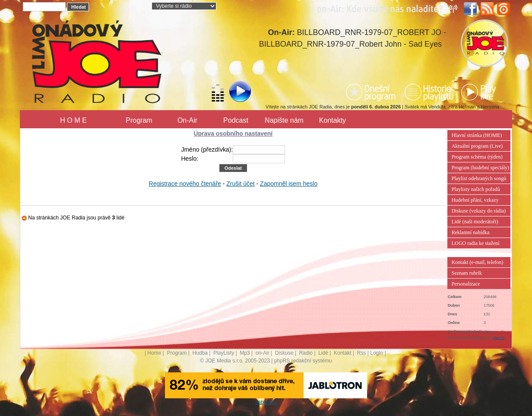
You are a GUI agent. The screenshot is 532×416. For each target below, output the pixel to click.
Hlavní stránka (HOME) (477, 135)
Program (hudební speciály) (480, 168)
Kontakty (332, 120)
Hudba (200, 353)
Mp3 (245, 353)
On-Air (187, 120)
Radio (306, 353)
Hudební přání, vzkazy (475, 200)
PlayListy (224, 353)
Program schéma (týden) (477, 157)
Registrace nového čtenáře (185, 184)
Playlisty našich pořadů (476, 189)
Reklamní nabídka (471, 232)
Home (154, 353)
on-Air (263, 353)
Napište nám (284, 120)
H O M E (73, 120)
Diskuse (284, 353)
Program (139, 120)
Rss (362, 353)
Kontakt (343, 353)
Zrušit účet (240, 184)
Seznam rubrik (467, 273)
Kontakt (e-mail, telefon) (478, 262)
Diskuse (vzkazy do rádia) (479, 211)
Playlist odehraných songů (479, 178)
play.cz (499, 338)
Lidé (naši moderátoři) (475, 222)
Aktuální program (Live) (477, 146)
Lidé (323, 353)
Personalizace (466, 284)
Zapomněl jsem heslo (289, 184)
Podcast (236, 120)
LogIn (377, 353)
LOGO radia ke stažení (476, 243)
